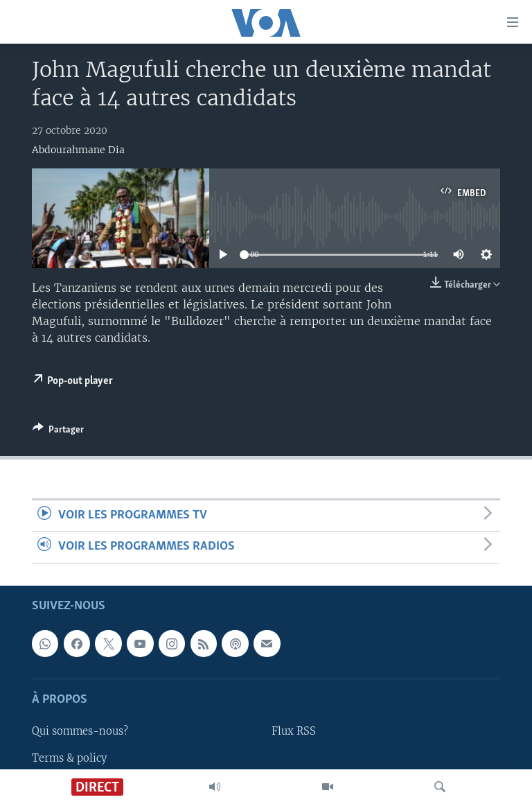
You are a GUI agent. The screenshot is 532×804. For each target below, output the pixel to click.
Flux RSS (294, 731)
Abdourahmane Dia (78, 150)
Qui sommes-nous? (80, 731)
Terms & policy (69, 758)
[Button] (58, 432)
